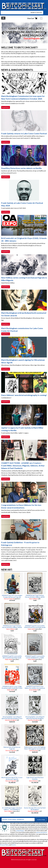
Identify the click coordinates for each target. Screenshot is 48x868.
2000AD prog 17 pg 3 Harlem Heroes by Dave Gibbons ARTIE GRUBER (12, 627)
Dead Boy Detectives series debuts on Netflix (21, 168)
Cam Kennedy (34, 750)
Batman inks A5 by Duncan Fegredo (12, 748)
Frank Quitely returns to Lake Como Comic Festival (24, 133)
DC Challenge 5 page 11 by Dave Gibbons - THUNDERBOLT (12, 809)
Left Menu (3, 18)
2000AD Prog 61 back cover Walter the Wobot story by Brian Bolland (35, 688)
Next (45, 33)
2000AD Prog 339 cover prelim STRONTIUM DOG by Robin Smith (35, 627)
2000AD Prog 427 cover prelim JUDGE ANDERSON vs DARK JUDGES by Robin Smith (35, 658)
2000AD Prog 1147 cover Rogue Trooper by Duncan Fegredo (12, 596)
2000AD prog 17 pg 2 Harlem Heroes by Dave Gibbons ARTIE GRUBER (35, 597)
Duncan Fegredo (32, 38)
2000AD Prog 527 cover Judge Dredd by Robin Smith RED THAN (12, 687)
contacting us (20, 831)
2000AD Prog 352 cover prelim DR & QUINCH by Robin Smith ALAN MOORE (12, 658)
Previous (3, 33)
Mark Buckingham (11, 720)
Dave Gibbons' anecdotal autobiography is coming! (24, 395)
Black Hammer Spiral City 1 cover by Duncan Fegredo (12, 778)
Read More (6, 107)
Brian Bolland (34, 690)
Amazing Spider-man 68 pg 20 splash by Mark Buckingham (35, 718)
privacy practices (42, 832)
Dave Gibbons (33, 599)
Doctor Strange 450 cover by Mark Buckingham (35, 809)
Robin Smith (31, 629)
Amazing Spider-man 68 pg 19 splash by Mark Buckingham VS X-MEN (12, 718)
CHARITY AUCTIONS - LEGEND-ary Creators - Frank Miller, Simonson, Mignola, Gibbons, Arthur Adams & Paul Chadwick (23, 466)
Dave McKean (33, 781)
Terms (14, 845)
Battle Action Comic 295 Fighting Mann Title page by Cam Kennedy (35, 748)
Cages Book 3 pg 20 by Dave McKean (35, 778)
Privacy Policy (4, 845)
